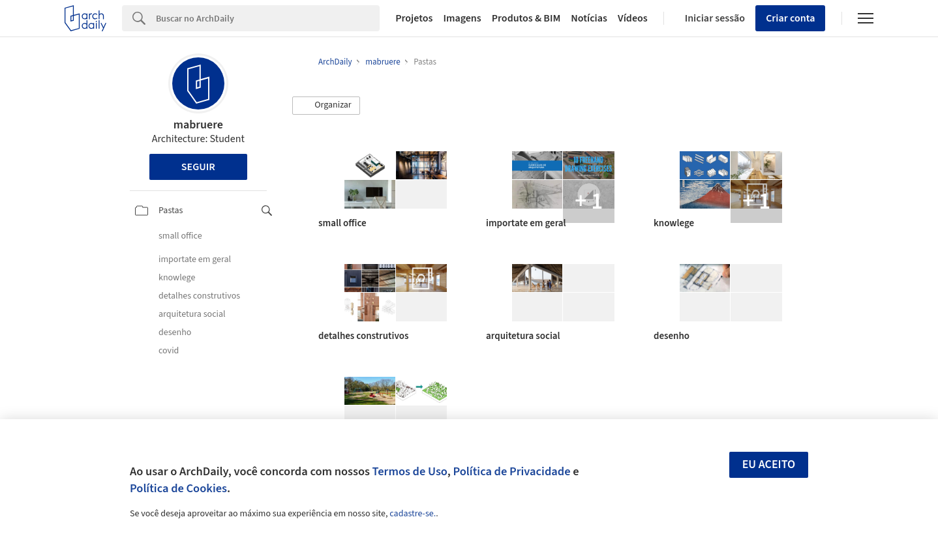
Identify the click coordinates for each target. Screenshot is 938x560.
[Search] (268, 18)
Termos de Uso (410, 471)
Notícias (589, 18)
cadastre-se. (413, 514)
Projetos (414, 18)
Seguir (198, 167)
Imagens (462, 18)
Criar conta (790, 18)
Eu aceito (769, 464)
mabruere (198, 125)
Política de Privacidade (511, 471)
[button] (326, 106)
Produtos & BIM (526, 18)
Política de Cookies (178, 488)
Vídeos (633, 18)
